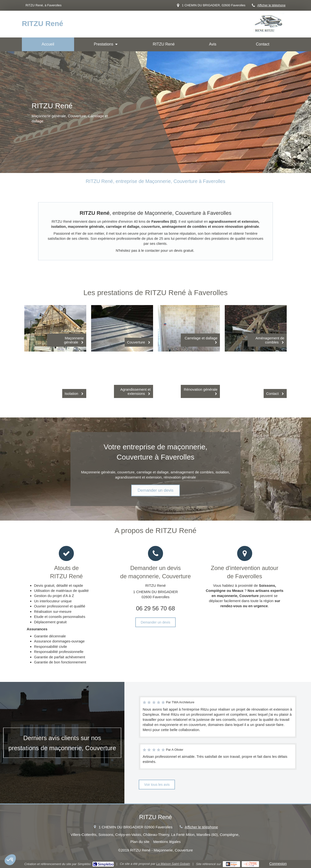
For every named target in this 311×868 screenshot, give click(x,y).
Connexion (278, 863)
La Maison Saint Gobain (173, 864)
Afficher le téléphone (271, 5)
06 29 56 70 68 (155, 608)
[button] (10, 860)
